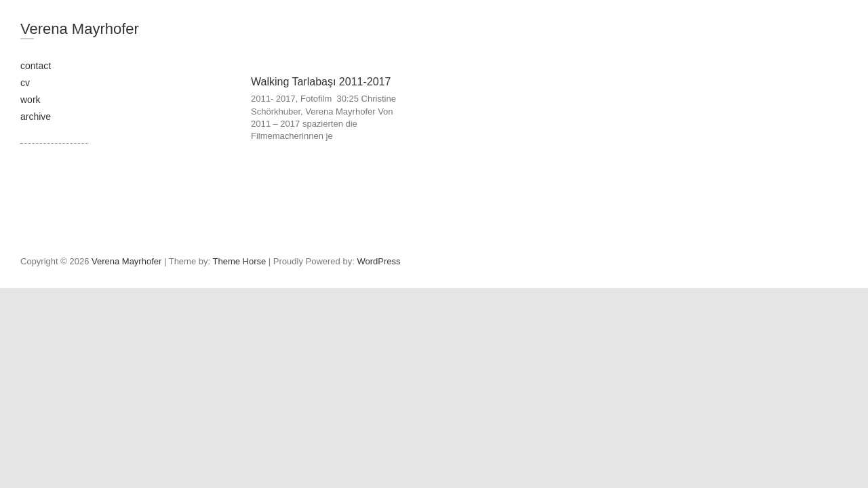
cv (25, 83)
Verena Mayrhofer (80, 29)
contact (36, 66)
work (31, 100)
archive (36, 117)
